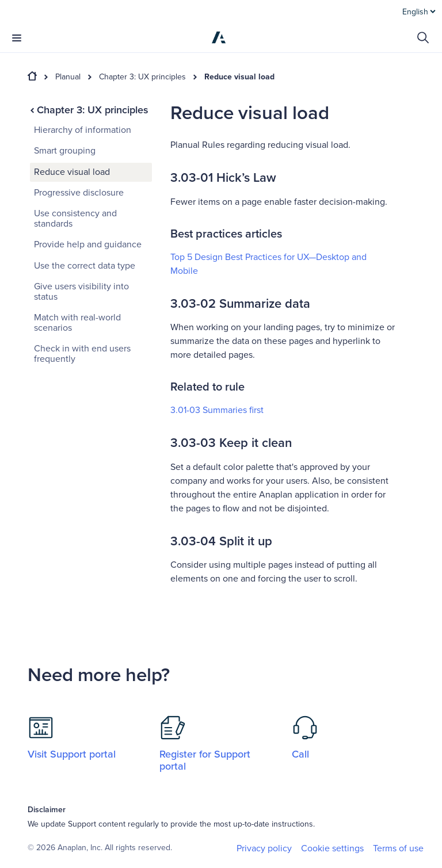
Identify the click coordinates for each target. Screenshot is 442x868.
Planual (68, 77)
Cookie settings (332, 849)
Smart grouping (65, 151)
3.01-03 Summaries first (217, 410)
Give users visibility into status (81, 292)
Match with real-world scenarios (77, 323)
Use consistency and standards (75, 219)
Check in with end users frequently (82, 354)
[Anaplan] (219, 37)
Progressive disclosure (79, 193)
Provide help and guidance (88, 244)
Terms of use (398, 848)
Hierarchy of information (83, 130)
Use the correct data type (85, 266)
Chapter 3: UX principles (142, 77)
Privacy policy (264, 848)
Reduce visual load (239, 77)
